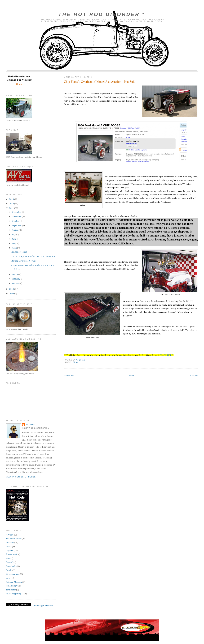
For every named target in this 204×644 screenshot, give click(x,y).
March (15, 274)
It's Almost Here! (19, 252)
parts (8, 578)
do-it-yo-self (11, 554)
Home (132, 375)
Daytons (9, 550)
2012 (12, 204)
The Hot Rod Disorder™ (102, 14)
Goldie (9, 570)
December (17, 212)
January (16, 283)
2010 (12, 289)
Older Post (194, 375)
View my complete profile (21, 477)
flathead (9, 562)
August (15, 230)
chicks (9, 546)
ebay (76, 362)
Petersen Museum (14, 582)
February (16, 279)
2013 (12, 199)
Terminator (11, 590)
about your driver (14, 539)
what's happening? (14, 594)
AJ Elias (30, 425)
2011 (12, 208)
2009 (12, 293)
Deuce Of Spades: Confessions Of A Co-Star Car (34, 256)
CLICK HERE (166, 355)
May (14, 243)
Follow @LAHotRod (44, 606)
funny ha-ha (11, 566)
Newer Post (69, 375)
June (14, 239)
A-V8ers (10, 535)
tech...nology (12, 586)
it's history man (13, 574)
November (17, 216)
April (15, 248)
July (14, 234)
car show (10, 543)
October (16, 221)
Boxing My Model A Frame (24, 261)
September (17, 225)
